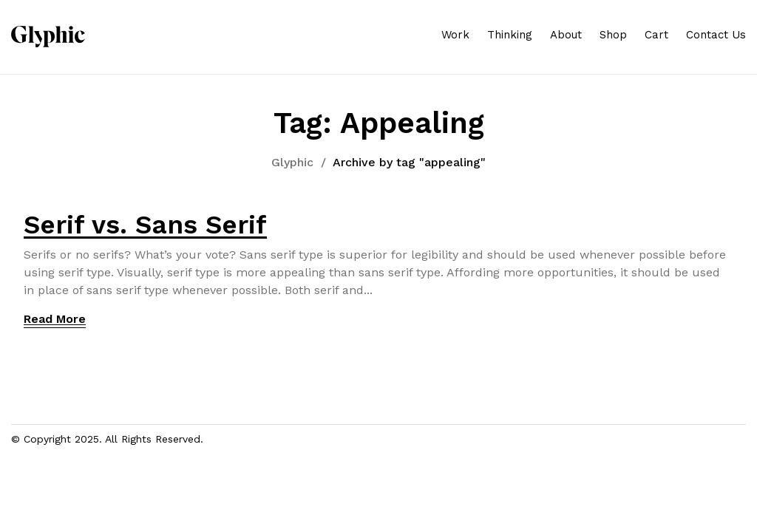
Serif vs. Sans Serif (145, 225)
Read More (55, 319)
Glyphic (292, 162)
